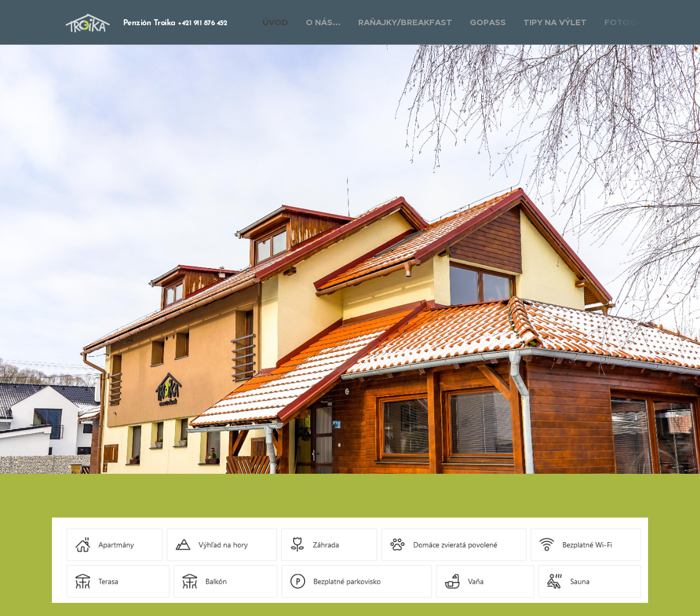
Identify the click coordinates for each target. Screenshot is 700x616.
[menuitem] (278, 22)
